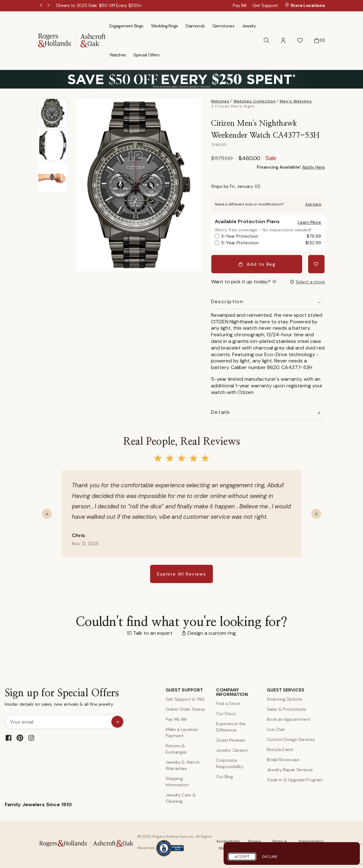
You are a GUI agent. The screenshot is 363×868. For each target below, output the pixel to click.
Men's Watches (296, 101)
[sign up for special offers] (117, 721)
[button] (283, 41)
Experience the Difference (231, 726)
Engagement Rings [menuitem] (126, 26)
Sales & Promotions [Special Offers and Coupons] (287, 708)
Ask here (313, 204)
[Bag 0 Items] (319, 40)
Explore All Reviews (181, 573)
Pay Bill (240, 5)
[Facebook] (9, 737)
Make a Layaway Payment (182, 732)
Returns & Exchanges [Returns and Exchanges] (176, 748)
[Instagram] (31, 737)
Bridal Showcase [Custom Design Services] (283, 759)
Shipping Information (177, 781)
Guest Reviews (231, 739)
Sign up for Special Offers (62, 698)
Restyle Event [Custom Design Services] (280, 749)
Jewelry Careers (232, 749)
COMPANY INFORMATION (232, 691)
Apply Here (313, 167)
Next (49, 6)
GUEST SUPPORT (184, 689)
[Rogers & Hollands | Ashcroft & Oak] (72, 40)
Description (227, 301)
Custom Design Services (291, 738)
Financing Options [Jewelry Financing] (285, 698)
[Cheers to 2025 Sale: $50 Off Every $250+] (99, 5)
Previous (41, 6)
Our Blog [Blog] (224, 776)
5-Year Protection (271, 243)
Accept (242, 857)
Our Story (226, 713)
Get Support (265, 5)
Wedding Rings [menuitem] (165, 26)
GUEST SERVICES (286, 689)
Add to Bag (257, 263)
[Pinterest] (20, 737)
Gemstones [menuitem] (223, 26)
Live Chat (276, 728)
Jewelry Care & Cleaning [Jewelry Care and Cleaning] (181, 797)
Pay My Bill (176, 718)
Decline (270, 857)
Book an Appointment (289, 718)
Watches (220, 101)
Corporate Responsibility (230, 762)
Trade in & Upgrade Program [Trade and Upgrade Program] (295, 779)
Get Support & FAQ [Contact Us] (185, 698)
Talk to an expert (153, 632)
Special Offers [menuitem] (146, 55)
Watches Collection (255, 101)
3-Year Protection (271, 236)
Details (221, 411)
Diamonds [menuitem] (195, 26)
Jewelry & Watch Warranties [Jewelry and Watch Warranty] (182, 764)
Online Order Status (185, 708)
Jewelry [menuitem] (249, 26)
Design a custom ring (212, 632)
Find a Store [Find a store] (228, 703)
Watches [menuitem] (118, 55)
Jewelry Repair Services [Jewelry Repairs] (290, 769)
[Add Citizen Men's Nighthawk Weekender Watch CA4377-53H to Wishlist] (317, 263)
